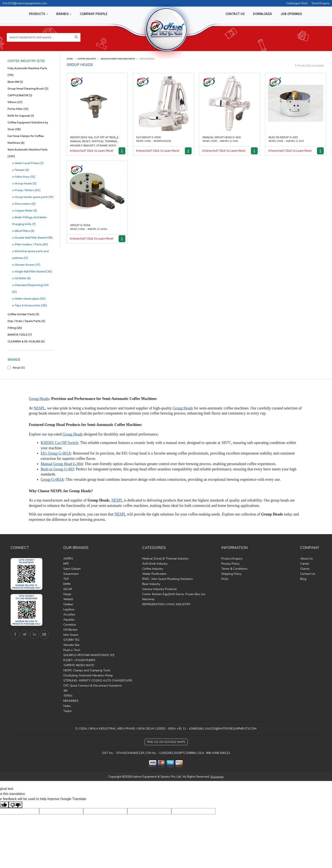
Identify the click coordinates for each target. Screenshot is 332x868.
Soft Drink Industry (155, 564)
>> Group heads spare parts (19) (33, 197)
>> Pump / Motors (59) (26, 190)
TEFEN (68, 696)
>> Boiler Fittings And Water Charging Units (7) (29, 221)
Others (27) (15, 102)
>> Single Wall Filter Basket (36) (32, 272)
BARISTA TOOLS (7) (20, 335)
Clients (305, 569)
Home (70, 59)
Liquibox (69, 609)
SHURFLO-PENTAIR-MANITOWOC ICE (89, 655)
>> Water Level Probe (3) (28, 163)
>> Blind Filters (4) (23, 231)
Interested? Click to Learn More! (92, 151)
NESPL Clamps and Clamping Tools (87, 670)
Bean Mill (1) (15, 82)
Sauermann (71, 574)
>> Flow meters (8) (24, 204)
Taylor (68, 711)
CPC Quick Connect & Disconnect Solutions (93, 686)
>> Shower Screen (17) (26, 265)
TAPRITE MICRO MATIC (79, 665)
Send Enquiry (321, 3)
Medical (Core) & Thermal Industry (165, 559)
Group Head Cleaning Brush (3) (28, 89)
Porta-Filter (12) (18, 109)
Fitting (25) (15, 328)
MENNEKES (71, 701)
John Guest (71, 635)
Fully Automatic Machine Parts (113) (27, 72)
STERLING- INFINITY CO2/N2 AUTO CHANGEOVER (98, 681)
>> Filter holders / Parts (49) (30, 244)
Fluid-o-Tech (72, 650)
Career (305, 564)
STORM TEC (72, 640)
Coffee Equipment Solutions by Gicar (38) (28, 126)
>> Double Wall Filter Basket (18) (32, 238)
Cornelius (70, 625)
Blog (303, 579)
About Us (307, 559)
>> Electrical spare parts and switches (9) (30, 255)
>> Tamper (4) (20, 170)
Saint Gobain (72, 569)
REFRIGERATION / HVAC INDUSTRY (166, 604)
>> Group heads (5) (24, 183)
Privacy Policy (230, 564)
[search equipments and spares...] (39, 37)
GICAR (68, 589)
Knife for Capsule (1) (21, 116)
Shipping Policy (231, 574)
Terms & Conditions (234, 569)
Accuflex (69, 614)
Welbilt (68, 599)
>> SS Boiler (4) (21, 278)
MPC (66, 564)
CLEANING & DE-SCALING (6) (26, 341)
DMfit (67, 584)
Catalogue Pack (297, 3)
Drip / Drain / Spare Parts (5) (26, 321)
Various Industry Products (160, 589)
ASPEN (68, 559)
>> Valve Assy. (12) (24, 177)
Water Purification (154, 574)
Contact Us (308, 574)
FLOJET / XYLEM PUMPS (79, 660)
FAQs (225, 579)
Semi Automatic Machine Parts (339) (28, 153)
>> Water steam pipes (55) (29, 299)
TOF (66, 579)
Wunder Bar (71, 645)
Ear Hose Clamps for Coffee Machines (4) (26, 139)
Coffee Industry (87, 59)
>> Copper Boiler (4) (24, 211)
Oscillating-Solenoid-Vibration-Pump (88, 675)
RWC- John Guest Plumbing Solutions (168, 579)
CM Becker (71, 630)
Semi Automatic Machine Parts (118, 59)
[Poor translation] (15, 805)
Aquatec (69, 620)
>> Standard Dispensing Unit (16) (30, 288)
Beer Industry (151, 584)
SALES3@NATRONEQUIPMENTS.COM (231, 729)
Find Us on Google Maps (166, 742)
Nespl (67, 594)
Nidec (67, 706)
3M (65, 691)
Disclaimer (217, 777)
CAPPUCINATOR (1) (20, 95)
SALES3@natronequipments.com (25, 3)
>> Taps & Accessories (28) (29, 305)
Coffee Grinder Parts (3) (23, 314)
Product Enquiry (232, 559)
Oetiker (68, 604)
